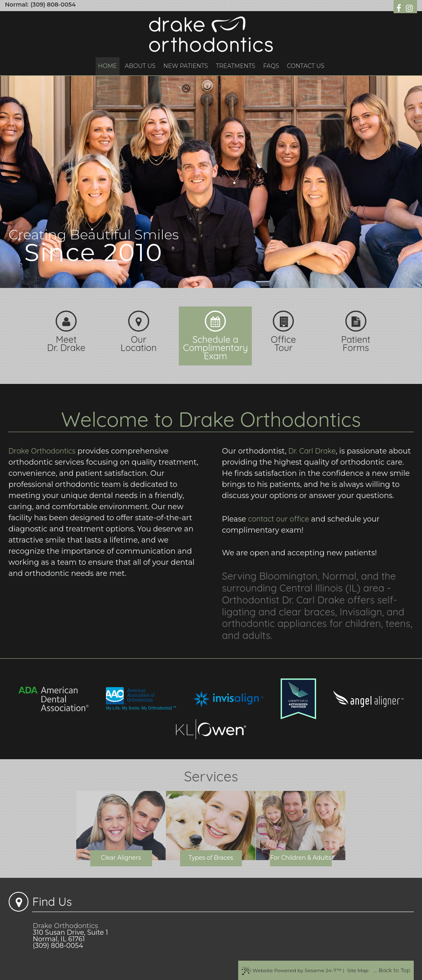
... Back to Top (392, 970)
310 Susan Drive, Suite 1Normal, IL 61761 (70, 936)
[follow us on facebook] (400, 8)
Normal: (17, 5)
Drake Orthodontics (42, 451)
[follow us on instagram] (409, 8)
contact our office (279, 519)
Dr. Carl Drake (312, 451)
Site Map (358, 970)
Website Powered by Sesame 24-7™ (292, 971)
